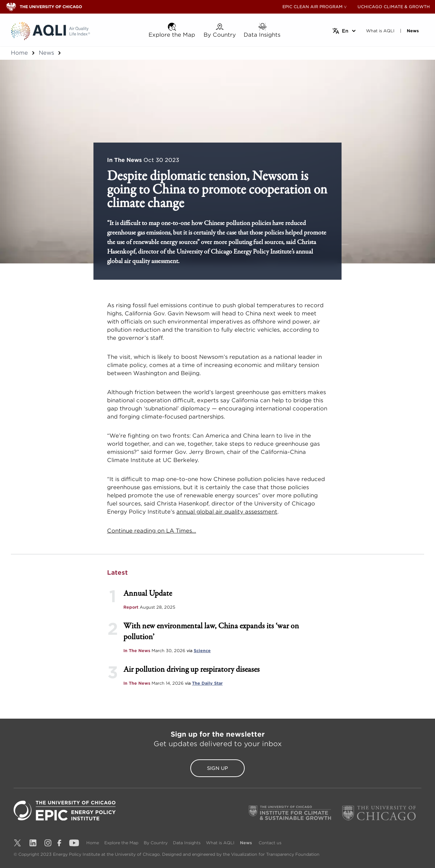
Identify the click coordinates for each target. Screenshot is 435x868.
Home (19, 53)
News (46, 53)
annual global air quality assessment (227, 512)
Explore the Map (121, 843)
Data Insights (187, 843)
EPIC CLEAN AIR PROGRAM (312, 7)
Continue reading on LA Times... (152, 531)
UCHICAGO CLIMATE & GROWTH (394, 7)
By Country (156, 843)
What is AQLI (220, 843)
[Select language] (344, 31)
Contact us (270, 843)
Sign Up (217, 768)
